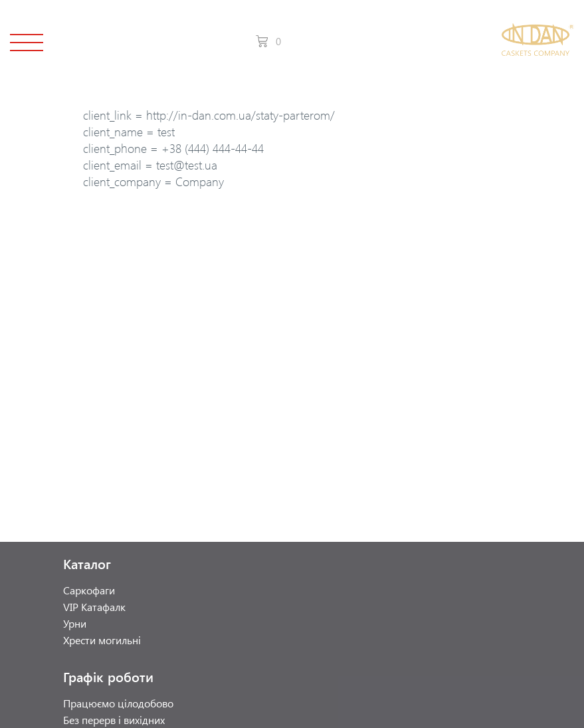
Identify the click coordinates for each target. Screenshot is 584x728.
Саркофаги (89, 590)
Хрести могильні (102, 640)
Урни (75, 623)
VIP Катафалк (94, 607)
